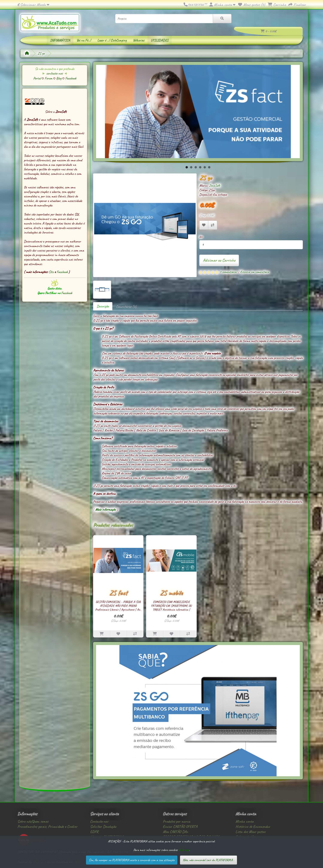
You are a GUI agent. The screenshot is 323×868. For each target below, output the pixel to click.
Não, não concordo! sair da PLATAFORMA (208, 860)
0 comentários (228, 272)
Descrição (103, 306)
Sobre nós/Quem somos (33, 821)
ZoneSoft (214, 186)
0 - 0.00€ (268, 31)
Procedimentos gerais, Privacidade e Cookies (47, 827)
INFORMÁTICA (60, 40)
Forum (49, 78)
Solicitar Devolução (103, 827)
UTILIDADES (160, 40)
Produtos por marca (177, 821)
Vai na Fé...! (84, 40)
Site (52, 272)
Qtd (201, 237)
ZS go (41, 53)
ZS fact (118, 593)
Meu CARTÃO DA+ (175, 832)
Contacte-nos (99, 821)
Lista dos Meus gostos (250, 832)
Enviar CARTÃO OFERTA (180, 827)
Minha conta (245, 821)
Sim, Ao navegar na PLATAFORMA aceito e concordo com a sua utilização (132, 860)
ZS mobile (171, 593)
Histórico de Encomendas (253, 827)
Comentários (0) (126, 306)
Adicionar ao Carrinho (219, 260)
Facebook (71, 78)
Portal (37, 78)
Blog (59, 78)
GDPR (94, 832)
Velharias (139, 40)
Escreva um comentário (255, 272)
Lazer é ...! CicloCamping (112, 40)
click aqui (184, 850)
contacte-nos (55, 73)
